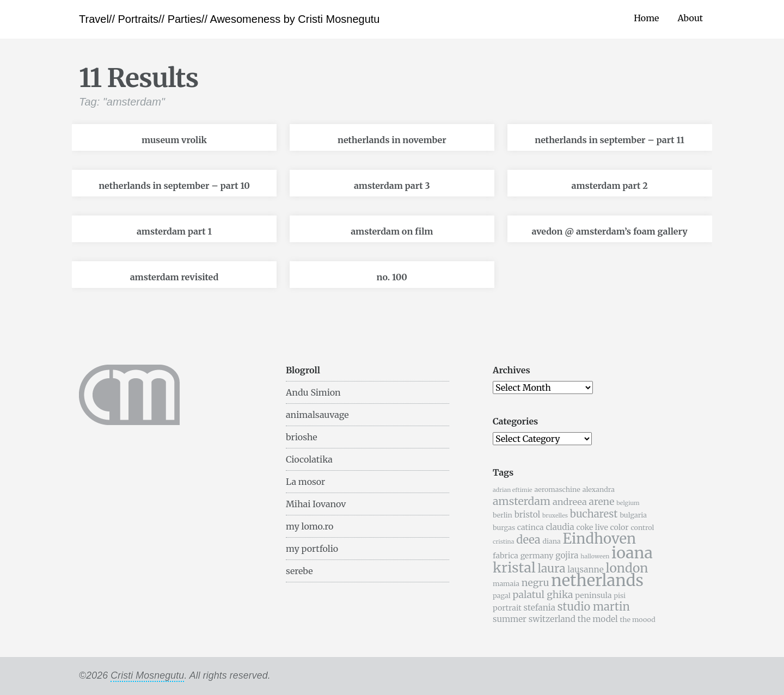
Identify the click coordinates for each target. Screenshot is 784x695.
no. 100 (392, 277)
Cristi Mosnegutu (147, 675)
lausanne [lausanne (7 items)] (585, 570)
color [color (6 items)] (620, 527)
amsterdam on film (392, 231)
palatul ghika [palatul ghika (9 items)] (543, 595)
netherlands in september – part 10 (174, 186)
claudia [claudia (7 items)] (560, 527)
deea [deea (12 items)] (528, 540)
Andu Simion (313, 392)
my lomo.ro (310, 526)
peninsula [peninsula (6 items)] (593, 595)
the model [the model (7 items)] (598, 619)
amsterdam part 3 (392, 186)
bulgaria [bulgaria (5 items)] (633, 515)
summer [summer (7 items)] (510, 619)
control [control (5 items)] (642, 528)
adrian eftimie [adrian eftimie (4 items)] (513, 490)
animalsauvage (317, 415)
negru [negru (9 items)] (535, 583)
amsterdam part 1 (174, 231)
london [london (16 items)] (627, 568)
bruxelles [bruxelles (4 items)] (555, 516)
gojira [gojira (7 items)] (567, 555)
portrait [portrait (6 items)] (507, 608)
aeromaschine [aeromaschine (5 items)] (557, 490)
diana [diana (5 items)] (551, 541)
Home (646, 18)
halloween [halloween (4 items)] (595, 556)
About (690, 18)
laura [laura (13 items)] (551, 568)
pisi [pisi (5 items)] (620, 596)
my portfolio (312, 549)
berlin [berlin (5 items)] (503, 515)
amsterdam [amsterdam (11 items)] (522, 501)
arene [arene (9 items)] (601, 502)
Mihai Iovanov (316, 504)
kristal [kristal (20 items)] (514, 568)
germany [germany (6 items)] (537, 556)
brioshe (302, 437)
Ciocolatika (309, 459)
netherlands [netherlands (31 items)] (597, 580)
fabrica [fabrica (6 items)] (506, 556)
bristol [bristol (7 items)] (528, 515)
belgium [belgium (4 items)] (628, 503)
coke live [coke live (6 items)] (592, 527)
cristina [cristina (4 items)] (503, 542)
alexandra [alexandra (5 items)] (599, 490)
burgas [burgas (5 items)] (504, 528)
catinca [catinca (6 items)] (531, 527)
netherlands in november (392, 140)
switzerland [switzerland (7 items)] (552, 619)
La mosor (305, 482)
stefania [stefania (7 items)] (540, 608)
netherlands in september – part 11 (610, 140)
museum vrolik (174, 140)
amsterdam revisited (174, 277)
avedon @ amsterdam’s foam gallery (609, 231)
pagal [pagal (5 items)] (502, 596)
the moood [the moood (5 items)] (637, 620)
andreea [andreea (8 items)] (570, 502)
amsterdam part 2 (610, 186)
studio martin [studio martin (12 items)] (594, 607)
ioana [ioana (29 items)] (632, 553)
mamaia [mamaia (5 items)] (506, 584)
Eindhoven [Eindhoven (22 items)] (599, 539)
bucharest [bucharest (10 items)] (594, 514)
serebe (299, 571)
